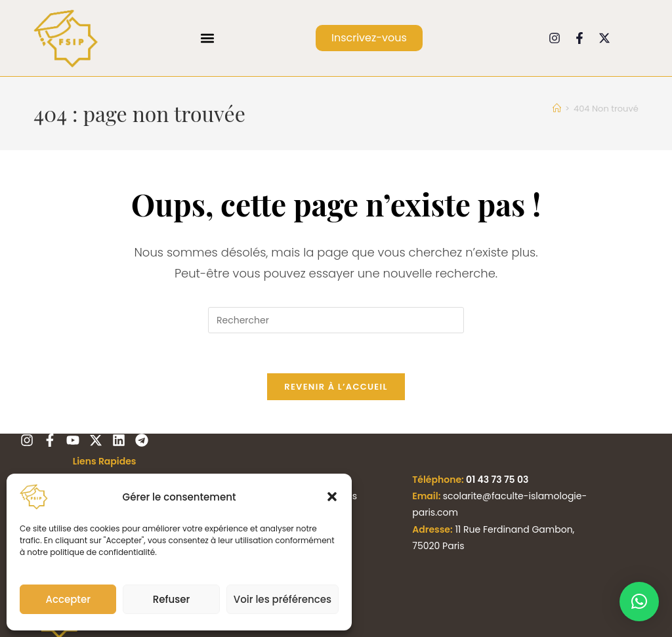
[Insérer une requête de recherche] (336, 320)
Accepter (68, 599)
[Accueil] (557, 109)
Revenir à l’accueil (336, 387)
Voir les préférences (283, 599)
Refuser (171, 599)
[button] (332, 497)
